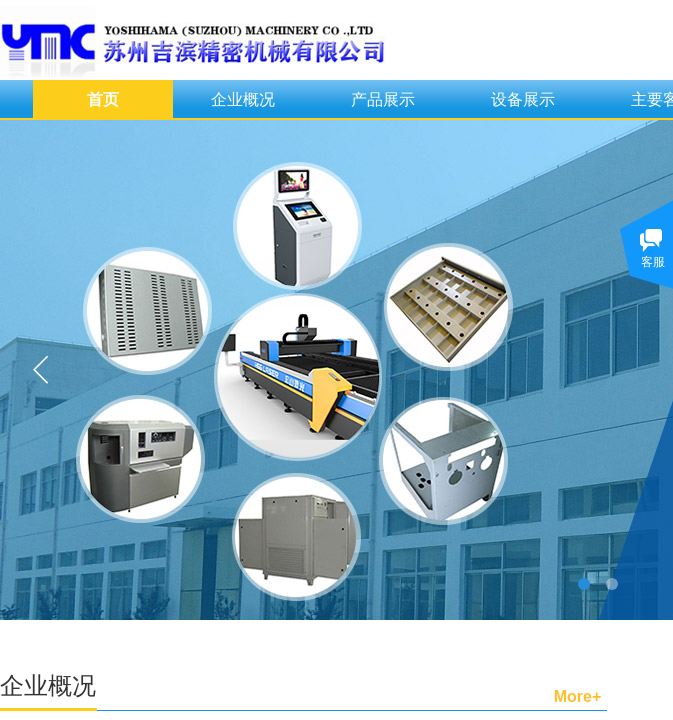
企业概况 (243, 99)
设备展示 (523, 99)
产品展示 (383, 99)
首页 (103, 99)
